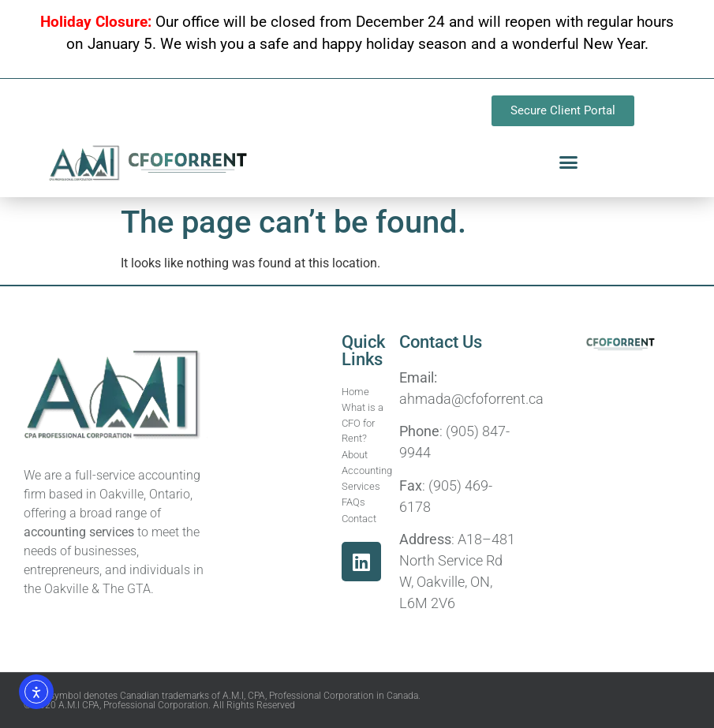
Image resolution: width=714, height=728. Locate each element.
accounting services (79, 532)
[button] (569, 162)
